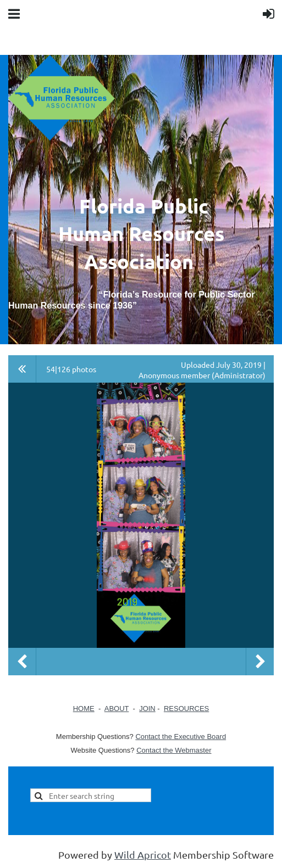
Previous (22, 662)
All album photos (22, 369)
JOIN (147, 709)
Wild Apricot (143, 855)
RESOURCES (186, 709)
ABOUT (117, 709)
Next (260, 662)
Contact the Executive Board (181, 737)
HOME (84, 709)
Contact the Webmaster (174, 750)
